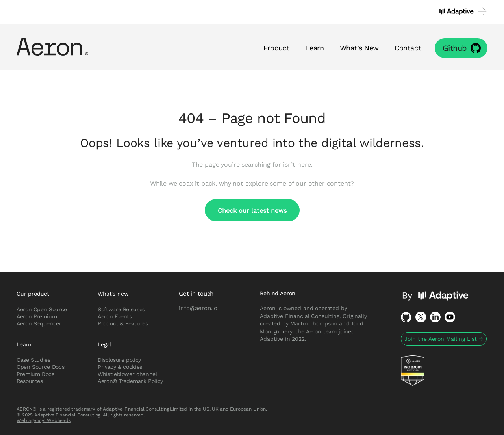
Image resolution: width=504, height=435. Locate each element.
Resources (30, 381)
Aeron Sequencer (39, 323)
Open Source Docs (40, 367)
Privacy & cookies (120, 367)
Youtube (450, 317)
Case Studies (33, 360)
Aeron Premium (37, 316)
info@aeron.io (198, 308)
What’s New (359, 48)
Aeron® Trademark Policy (130, 381)
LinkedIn (435, 317)
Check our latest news (252, 210)
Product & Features (123, 323)
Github (455, 48)
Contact (408, 48)
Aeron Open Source (42, 309)
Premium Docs (35, 374)
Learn (314, 48)
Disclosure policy (119, 360)
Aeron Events (115, 316)
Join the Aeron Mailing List (444, 339)
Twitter (421, 317)
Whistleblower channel (127, 374)
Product (276, 48)
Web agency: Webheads (44, 420)
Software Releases (121, 309)
